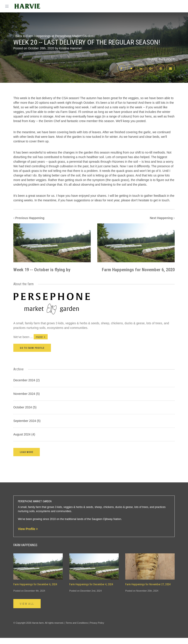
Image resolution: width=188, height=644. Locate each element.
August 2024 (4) (24, 440)
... (39, 343)
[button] (27, 458)
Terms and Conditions (77, 629)
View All (27, 610)
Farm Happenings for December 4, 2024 (91, 590)
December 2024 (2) (27, 386)
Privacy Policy (97, 629)
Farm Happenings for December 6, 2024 (35, 590)
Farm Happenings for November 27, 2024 (148, 590)
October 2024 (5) (25, 413)
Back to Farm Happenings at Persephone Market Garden (53, 36)
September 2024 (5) (27, 427)
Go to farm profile (32, 354)
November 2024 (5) (27, 400)
